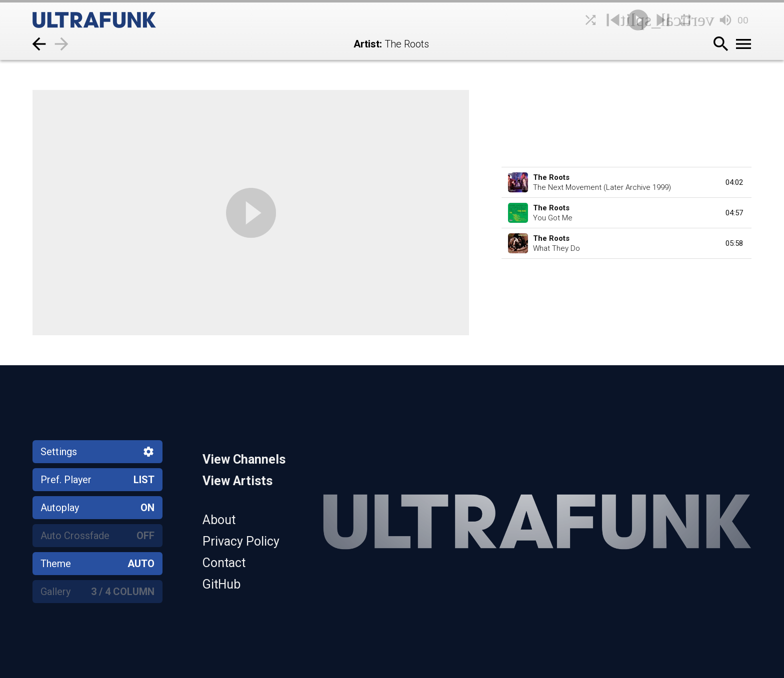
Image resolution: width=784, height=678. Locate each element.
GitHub (221, 584)
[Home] (117, 20)
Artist (366, 44)
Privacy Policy (241, 541)
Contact (224, 563)
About (219, 520)
